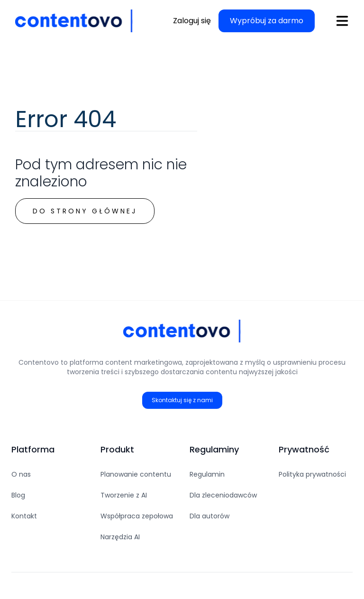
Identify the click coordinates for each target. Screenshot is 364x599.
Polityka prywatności (312, 474)
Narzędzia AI (120, 537)
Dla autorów (209, 516)
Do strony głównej (85, 211)
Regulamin (207, 474)
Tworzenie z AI (124, 495)
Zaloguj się (192, 21)
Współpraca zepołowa (137, 516)
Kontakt (24, 516)
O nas (21, 474)
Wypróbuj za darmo (267, 21)
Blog (18, 495)
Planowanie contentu (136, 474)
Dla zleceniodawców (223, 495)
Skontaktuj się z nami (182, 400)
